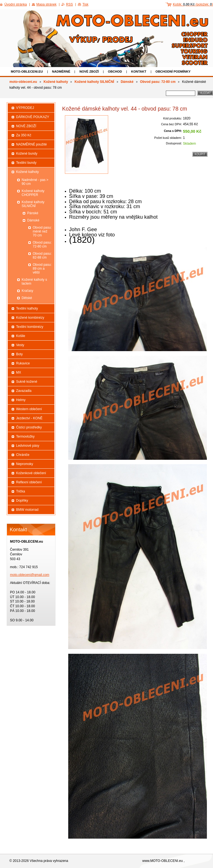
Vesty (20, 345)
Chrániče (23, 455)
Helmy (21, 400)
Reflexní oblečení (29, 482)
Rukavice (23, 363)
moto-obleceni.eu (27, 72)
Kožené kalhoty (56, 82)
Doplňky (22, 501)
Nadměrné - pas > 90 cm (35, 182)
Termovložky (25, 436)
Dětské (27, 298)
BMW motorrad (27, 510)
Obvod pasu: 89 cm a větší (42, 269)
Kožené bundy (27, 154)
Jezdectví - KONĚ (29, 418)
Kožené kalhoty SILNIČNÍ (94, 82)
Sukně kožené (27, 382)
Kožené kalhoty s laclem (34, 282)
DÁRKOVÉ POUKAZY (33, 117)
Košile (21, 336)
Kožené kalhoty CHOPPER (33, 193)
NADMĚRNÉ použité (31, 144)
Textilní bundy (26, 163)
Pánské (33, 213)
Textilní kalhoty (27, 308)
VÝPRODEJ (25, 108)
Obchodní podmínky (173, 72)
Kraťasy (27, 291)
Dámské (127, 82)
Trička (21, 491)
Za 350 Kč (24, 135)
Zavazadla (24, 391)
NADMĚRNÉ (61, 72)
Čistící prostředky (29, 427)
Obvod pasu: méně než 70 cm (42, 231)
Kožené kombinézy (30, 318)
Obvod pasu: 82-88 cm (42, 256)
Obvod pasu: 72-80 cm (158, 82)
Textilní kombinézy (30, 327)
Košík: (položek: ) (193, 4)
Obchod (115, 72)
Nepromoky (25, 464)
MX (19, 372)
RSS (69, 4)
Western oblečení (29, 409)
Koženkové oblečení (31, 473)
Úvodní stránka (16, 4)
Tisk (85, 4)
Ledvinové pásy (28, 446)
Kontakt (139, 72)
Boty (19, 354)
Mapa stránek (46, 4)
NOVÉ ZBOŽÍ (89, 72)
